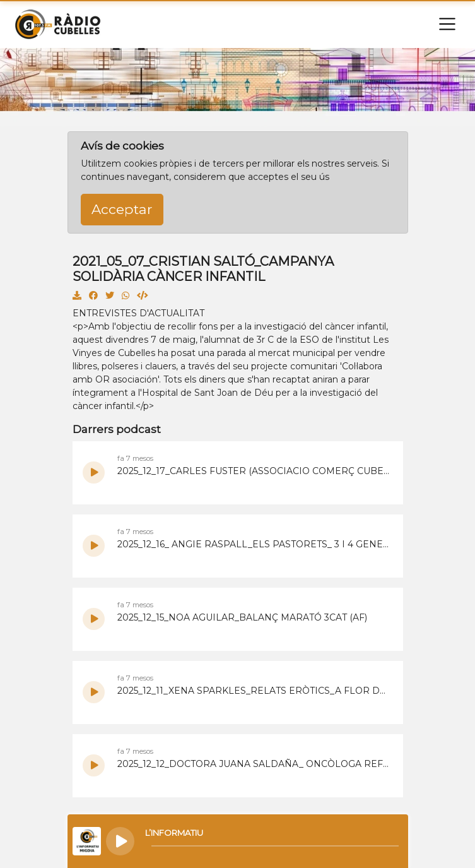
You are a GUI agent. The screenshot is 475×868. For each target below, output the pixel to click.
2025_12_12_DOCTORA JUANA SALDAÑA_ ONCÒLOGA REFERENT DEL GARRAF (254, 764)
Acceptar (122, 209)
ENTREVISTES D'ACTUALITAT (138, 313)
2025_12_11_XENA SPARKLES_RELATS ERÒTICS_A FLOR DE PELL (254, 691)
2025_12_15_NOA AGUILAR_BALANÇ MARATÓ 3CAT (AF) (242, 617)
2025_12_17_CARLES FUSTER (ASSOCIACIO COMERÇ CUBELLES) (254, 471)
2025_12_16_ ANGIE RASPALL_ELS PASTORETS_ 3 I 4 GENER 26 (254, 544)
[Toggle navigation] (447, 24)
